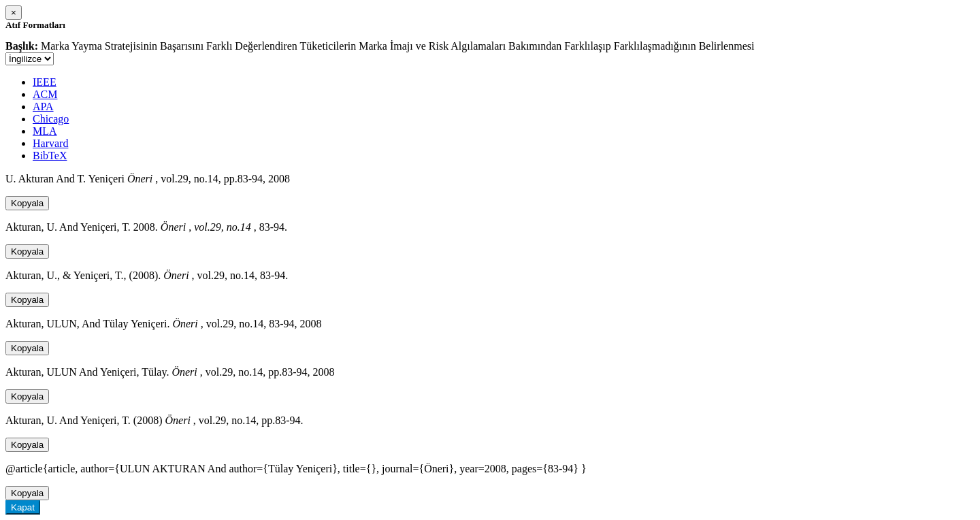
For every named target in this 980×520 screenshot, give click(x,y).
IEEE (45, 82)
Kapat (23, 507)
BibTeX (50, 156)
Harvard (50, 143)
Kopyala (27, 203)
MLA (45, 131)
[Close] (14, 13)
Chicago (51, 119)
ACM (45, 94)
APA (43, 107)
